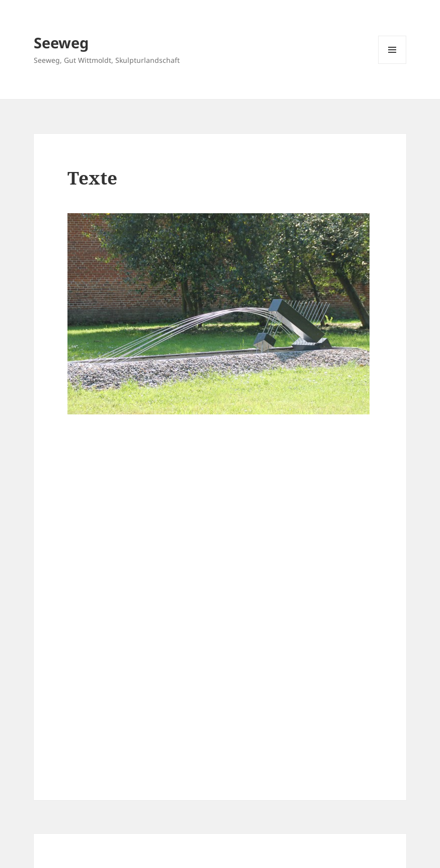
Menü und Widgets (392, 64)
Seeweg (61, 42)
